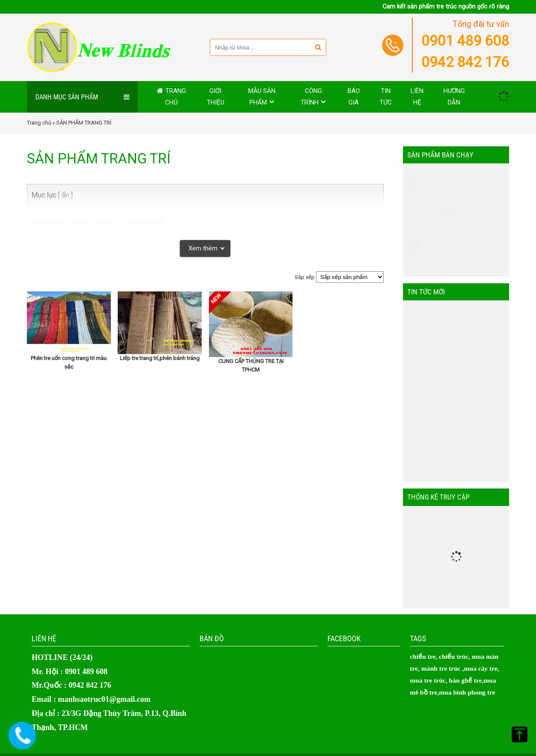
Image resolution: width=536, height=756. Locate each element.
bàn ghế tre (465, 680)
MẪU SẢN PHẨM (262, 97)
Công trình (311, 97)
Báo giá (354, 97)
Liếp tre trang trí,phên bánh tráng (160, 358)
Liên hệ (417, 97)
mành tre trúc (441, 668)
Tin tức (386, 97)
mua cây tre (481, 668)
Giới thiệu (216, 97)
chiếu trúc (453, 656)
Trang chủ (175, 97)
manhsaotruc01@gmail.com (104, 699)
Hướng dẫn (454, 97)
